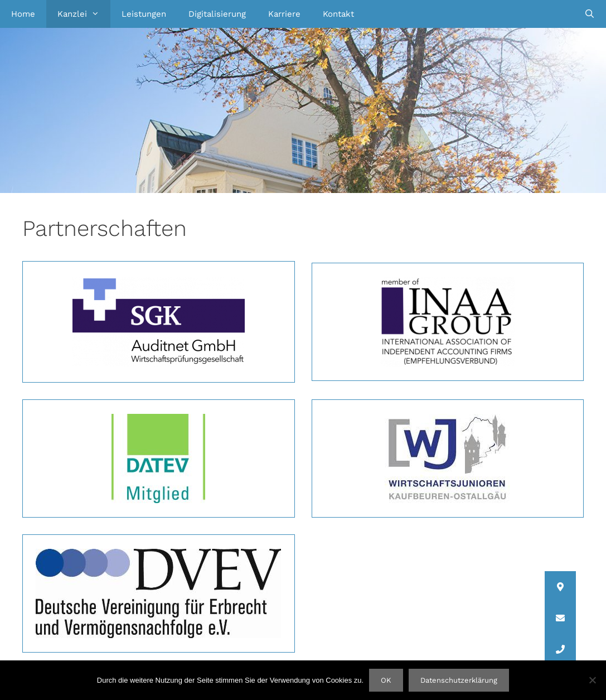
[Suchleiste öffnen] (590, 14)
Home (23, 14)
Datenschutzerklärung (459, 680)
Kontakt (338, 14)
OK (386, 680)
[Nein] (592, 680)
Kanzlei (84, 14)
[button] (560, 649)
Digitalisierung (217, 14)
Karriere (284, 14)
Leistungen (144, 14)
